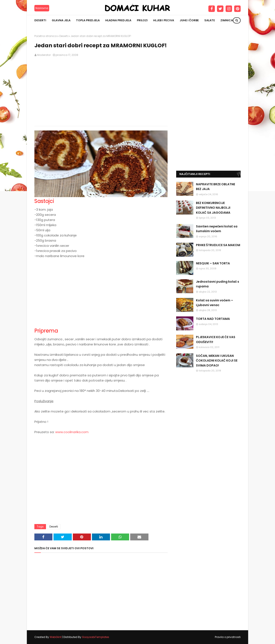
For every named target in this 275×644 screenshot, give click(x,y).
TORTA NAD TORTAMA (213, 319)
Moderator (44, 55)
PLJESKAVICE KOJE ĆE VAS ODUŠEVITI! (216, 339)
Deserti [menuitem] (40, 20)
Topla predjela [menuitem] (88, 20)
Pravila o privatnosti (228, 637)
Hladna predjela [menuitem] (118, 20)
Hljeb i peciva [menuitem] (164, 20)
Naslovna (42, 8)
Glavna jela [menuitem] (61, 20)
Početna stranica (46, 36)
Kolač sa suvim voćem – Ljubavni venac (215, 303)
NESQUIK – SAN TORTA (213, 263)
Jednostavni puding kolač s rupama (218, 284)
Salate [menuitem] (210, 20)
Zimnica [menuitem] (227, 20)
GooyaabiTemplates (95, 637)
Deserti (64, 36)
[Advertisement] (101, 92)
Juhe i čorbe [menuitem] (189, 20)
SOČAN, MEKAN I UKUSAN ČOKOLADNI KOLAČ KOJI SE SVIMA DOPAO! (217, 361)
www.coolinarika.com (72, 432)
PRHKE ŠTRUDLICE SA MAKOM (218, 245)
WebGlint (56, 637)
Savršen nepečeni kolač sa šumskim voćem (217, 229)
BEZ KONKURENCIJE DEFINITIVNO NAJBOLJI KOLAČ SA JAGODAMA (213, 208)
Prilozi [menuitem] (142, 20)
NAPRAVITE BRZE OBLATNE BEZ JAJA (215, 187)
